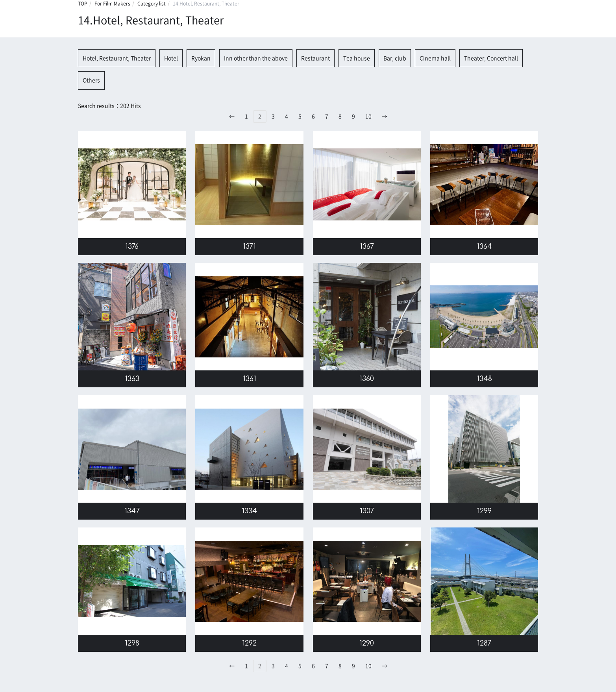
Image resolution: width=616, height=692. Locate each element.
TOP (83, 4)
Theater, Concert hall (491, 58)
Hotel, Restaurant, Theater (117, 58)
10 (368, 117)
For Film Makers (112, 4)
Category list (152, 4)
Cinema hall (435, 58)
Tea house (357, 58)
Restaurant (315, 58)
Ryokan (201, 58)
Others (91, 80)
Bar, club (395, 58)
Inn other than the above (256, 58)
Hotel (171, 58)
